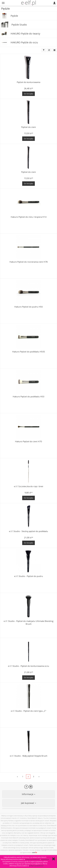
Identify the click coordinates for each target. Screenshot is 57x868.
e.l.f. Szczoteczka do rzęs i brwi (29, 486)
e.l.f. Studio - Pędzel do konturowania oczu (29, 666)
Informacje (28, 794)
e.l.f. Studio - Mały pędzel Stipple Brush (29, 756)
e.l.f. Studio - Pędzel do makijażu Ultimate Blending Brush (29, 622)
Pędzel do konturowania (28, 82)
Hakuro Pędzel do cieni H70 (28, 441)
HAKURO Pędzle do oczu (24, 42)
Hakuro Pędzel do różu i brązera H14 (29, 217)
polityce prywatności (33, 859)
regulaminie (45, 859)
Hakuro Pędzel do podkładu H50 (28, 397)
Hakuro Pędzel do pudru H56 (29, 307)
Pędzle (14, 16)
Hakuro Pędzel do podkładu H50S (29, 352)
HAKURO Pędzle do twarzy (25, 34)
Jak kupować (28, 803)
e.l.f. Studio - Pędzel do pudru (29, 576)
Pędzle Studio (19, 25)
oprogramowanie (28, 852)
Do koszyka (28, 94)
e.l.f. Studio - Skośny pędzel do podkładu (28, 531)
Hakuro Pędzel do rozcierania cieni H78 (29, 262)
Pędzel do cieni (28, 127)
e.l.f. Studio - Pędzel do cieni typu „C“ (28, 711)
